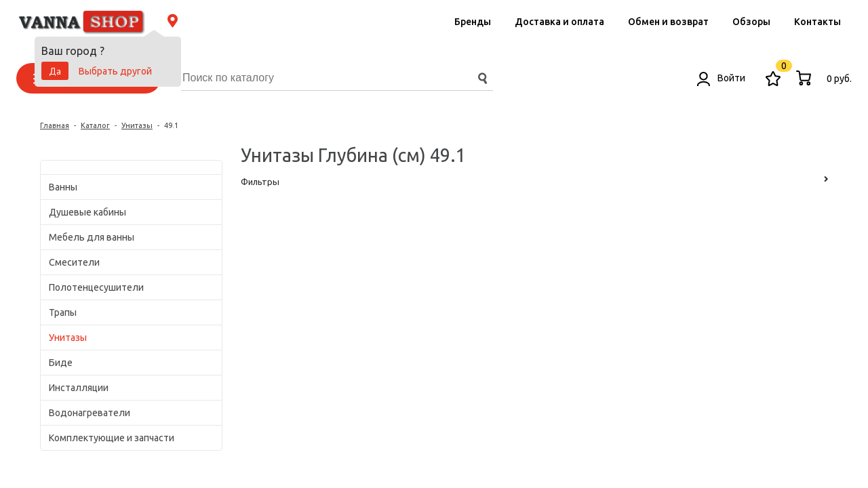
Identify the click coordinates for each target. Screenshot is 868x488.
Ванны (63, 187)
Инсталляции (79, 388)
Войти (721, 78)
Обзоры (751, 22)
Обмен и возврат (668, 22)
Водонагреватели (90, 413)
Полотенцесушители (96, 287)
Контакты (817, 22)
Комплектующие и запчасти (112, 438)
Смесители (74, 262)
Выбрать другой (115, 71)
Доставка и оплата (559, 22)
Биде (61, 363)
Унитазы (68, 338)
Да (55, 71)
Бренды (473, 22)
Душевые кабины (87, 212)
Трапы (63, 312)
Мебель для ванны (92, 237)
